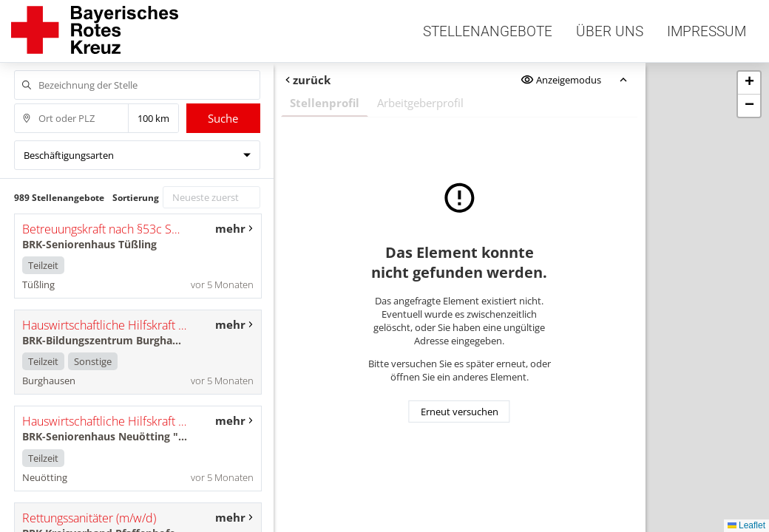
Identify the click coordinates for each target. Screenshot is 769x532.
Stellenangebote (488, 31)
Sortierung (136, 198)
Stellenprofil (325, 103)
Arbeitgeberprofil (420, 103)
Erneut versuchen (460, 412)
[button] (749, 83)
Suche (223, 118)
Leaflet (746, 525)
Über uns (610, 31)
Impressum (707, 31)
